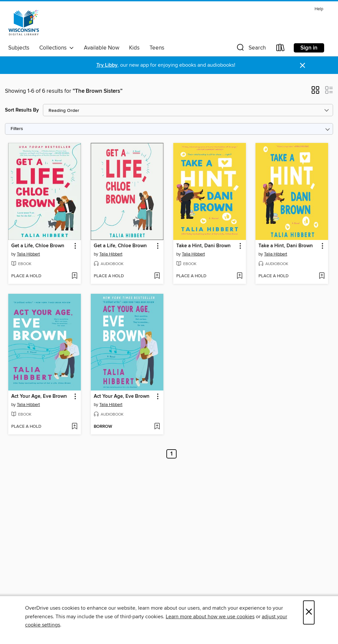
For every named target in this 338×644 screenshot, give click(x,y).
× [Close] (309, 612)
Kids (134, 48)
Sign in (309, 48)
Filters (17, 129)
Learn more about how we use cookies (210, 617)
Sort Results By (22, 110)
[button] (251, 49)
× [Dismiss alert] (303, 66)
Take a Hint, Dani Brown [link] (203, 246)
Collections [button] (57, 48)
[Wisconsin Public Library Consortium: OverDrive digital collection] (24, 23)
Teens (157, 48)
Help (319, 9)
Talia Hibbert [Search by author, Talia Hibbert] (28, 254)
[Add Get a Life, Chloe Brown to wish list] (74, 276)
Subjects (19, 48)
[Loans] (281, 49)
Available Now (101, 48)
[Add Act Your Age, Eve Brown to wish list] (74, 427)
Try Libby (107, 65)
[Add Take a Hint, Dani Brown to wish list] (239, 276)
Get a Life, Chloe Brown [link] (38, 246)
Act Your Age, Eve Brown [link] (39, 396)
